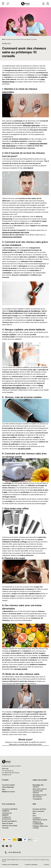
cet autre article (24, 449)
